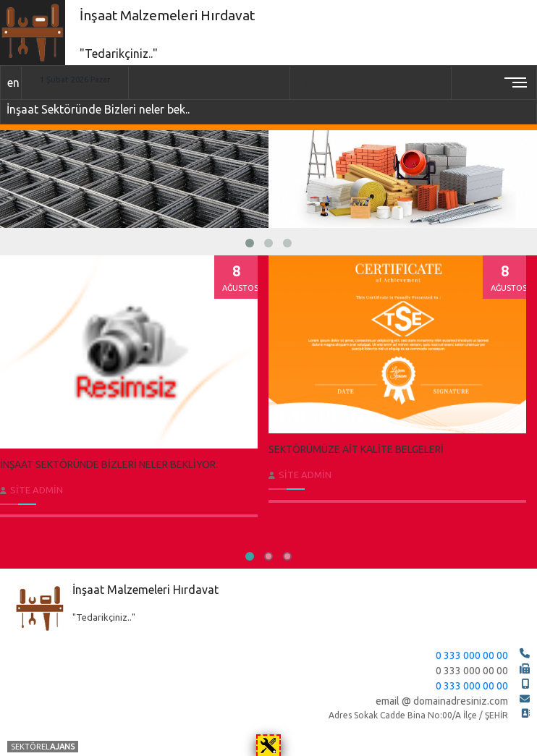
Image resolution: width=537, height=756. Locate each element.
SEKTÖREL (43, 747)
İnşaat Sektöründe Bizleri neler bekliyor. (109, 464)
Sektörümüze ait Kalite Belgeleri (356, 449)
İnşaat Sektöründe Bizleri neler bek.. (98, 109)
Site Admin (37, 490)
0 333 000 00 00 (472, 655)
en (13, 82)
